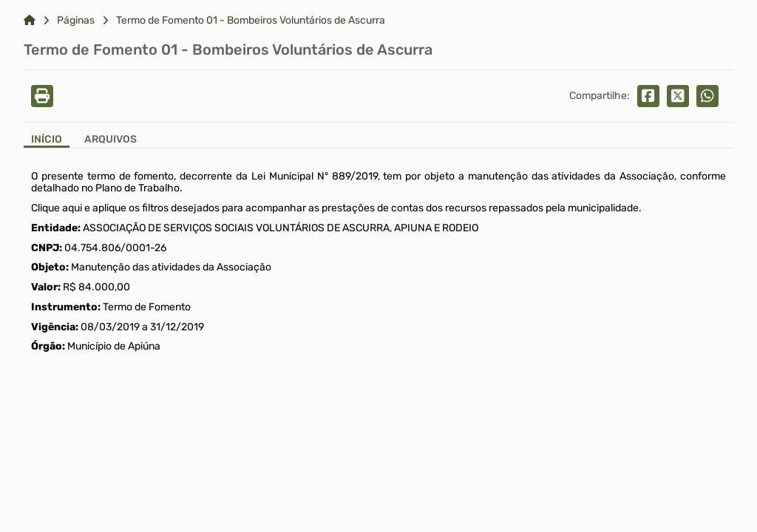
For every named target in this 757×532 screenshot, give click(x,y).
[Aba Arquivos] (111, 141)
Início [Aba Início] (47, 140)
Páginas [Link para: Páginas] (76, 21)
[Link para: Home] (30, 21)
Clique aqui (57, 208)
